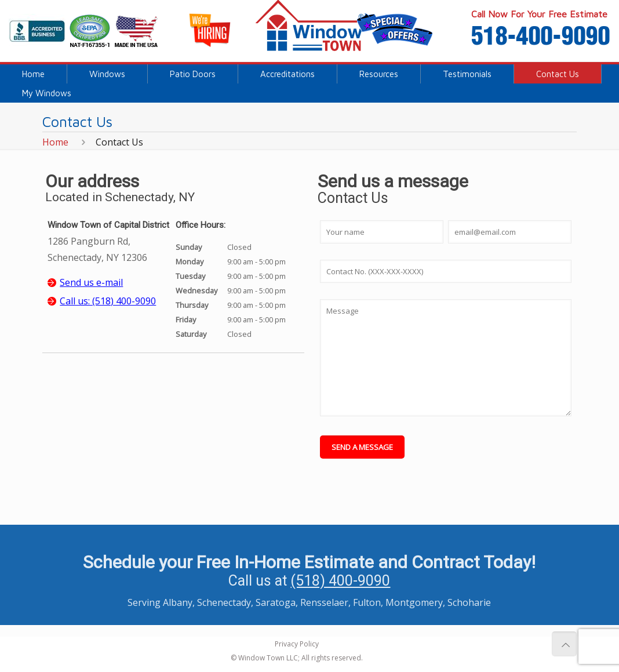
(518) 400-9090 (340, 581)
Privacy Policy (297, 644)
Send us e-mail (91, 282)
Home (55, 142)
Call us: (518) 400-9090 (108, 301)
